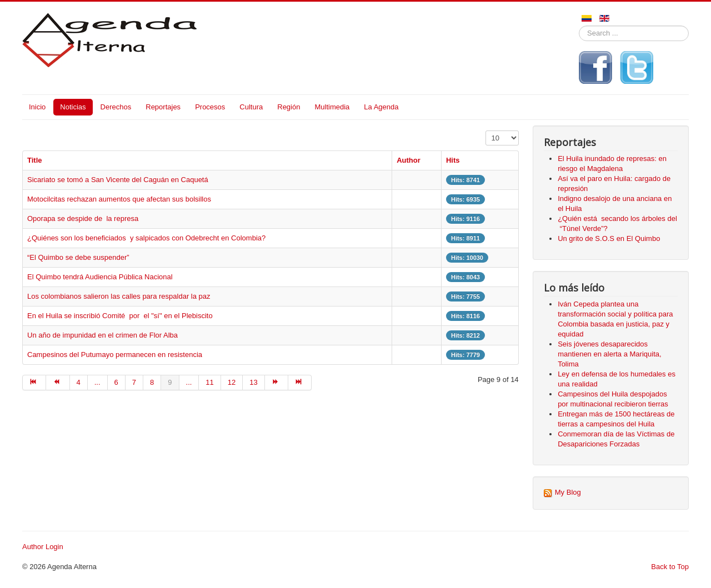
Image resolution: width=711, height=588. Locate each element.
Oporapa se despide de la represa (83, 218)
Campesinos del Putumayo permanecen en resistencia (116, 355)
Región (289, 107)
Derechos (116, 107)
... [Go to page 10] (189, 382)
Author (409, 160)
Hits (453, 160)
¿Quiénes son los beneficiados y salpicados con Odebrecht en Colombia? (146, 238)
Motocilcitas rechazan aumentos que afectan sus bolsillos (119, 199)
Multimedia (332, 107)
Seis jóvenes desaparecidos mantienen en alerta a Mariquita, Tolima (609, 354)
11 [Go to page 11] (209, 382)
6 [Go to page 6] (116, 382)
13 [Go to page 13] (253, 382)
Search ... (579, 26)
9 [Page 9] (170, 382)
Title (35, 160)
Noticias (73, 107)
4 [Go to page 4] (79, 382)
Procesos (210, 107)
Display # (486, 131)
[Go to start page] (34, 383)
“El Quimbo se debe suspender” (78, 257)
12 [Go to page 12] (232, 382)
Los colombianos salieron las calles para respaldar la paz (119, 296)
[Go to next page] (277, 383)
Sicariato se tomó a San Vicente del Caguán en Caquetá (118, 180)
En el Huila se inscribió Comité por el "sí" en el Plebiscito (120, 316)
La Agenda (381, 107)
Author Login (43, 547)
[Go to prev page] (58, 383)
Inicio (37, 107)
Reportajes (163, 107)
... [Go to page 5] (97, 382)
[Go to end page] (300, 383)
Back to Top (670, 567)
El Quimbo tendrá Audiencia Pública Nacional (100, 277)
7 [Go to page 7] (134, 382)
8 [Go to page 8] (152, 382)
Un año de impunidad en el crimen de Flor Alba (104, 335)
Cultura (251, 107)
